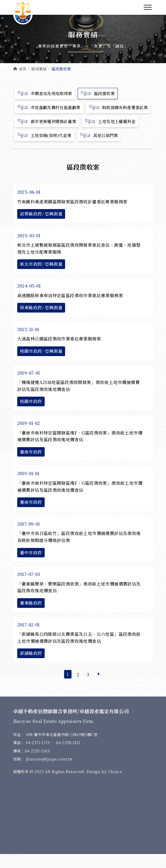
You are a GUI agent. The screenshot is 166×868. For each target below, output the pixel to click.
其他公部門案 (102, 149)
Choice (115, 785)
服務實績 (39, 69)
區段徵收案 (101, 94)
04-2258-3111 (68, 756)
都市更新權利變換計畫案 (48, 135)
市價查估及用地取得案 (46, 94)
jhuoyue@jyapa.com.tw (49, 773)
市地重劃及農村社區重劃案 (51, 107)
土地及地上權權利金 (114, 135)
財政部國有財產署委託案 (48, 121)
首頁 (20, 69)
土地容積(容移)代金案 (46, 149)
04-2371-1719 (38, 756)
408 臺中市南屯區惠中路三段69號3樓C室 (62, 748)
